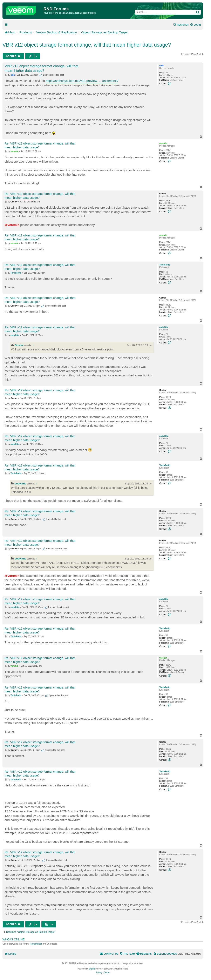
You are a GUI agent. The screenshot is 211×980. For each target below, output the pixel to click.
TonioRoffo (165, 265)
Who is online (13, 939)
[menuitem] (195, 25)
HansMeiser (36, 944)
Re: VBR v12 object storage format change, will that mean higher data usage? (40, 145)
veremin (163, 143)
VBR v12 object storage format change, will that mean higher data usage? (87, 45)
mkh (161, 66)
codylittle (164, 327)
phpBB (92, 969)
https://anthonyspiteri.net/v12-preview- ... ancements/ (82, 81)
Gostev (163, 194)
